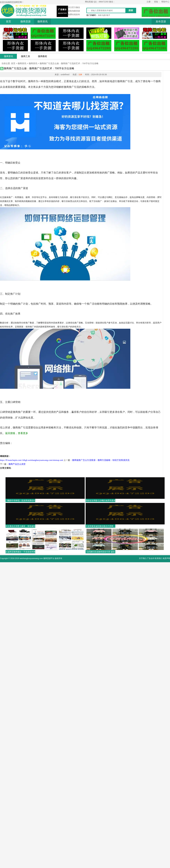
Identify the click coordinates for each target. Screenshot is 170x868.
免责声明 (166, 558)
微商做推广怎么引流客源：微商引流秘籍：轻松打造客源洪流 (101, 460)
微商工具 (25, 56)
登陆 (156, 2)
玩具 (104, 15)
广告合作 (151, 558)
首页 (8, 22)
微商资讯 (42, 22)
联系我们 (158, 558)
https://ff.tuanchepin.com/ (11, 460)
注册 (149, 2)
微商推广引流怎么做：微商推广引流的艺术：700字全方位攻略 (69, 63)
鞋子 (108, 15)
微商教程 (42, 56)
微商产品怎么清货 (17, 464)
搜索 (131, 10)
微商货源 (25, 22)
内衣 (100, 15)
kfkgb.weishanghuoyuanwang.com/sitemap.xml (43, 460)
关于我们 (143, 558)
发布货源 (161, 22)
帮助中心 (165, 2)
